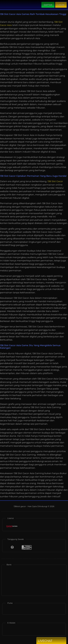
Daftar (48, 5)
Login (61, 5)
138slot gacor (20, 506)
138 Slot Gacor (55, 181)
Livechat (51, 641)
